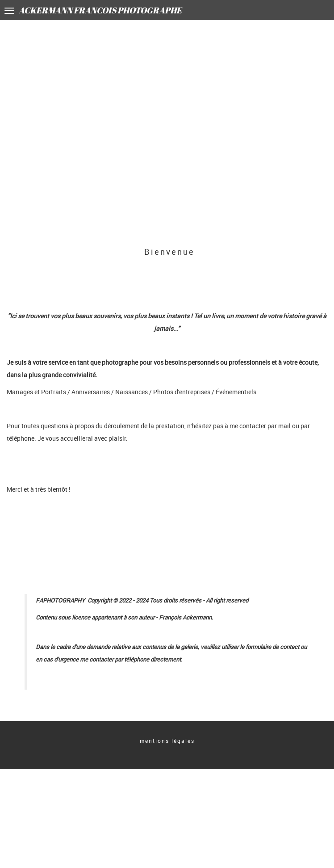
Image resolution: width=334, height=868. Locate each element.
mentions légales (167, 741)
